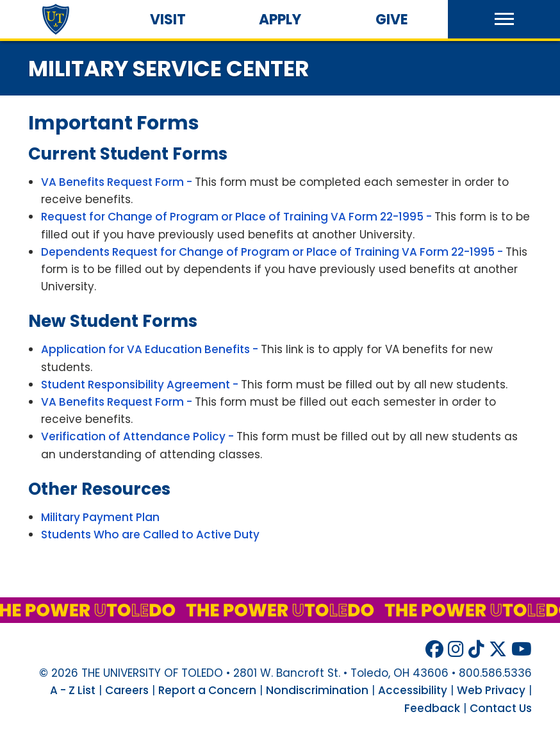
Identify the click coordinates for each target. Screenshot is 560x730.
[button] (504, 19)
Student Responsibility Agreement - (141, 385)
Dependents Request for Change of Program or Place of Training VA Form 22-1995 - (273, 252)
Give (392, 20)
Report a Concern (207, 690)
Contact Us (501, 708)
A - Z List (73, 690)
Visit (168, 20)
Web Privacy (491, 690)
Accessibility (413, 690)
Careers (127, 690)
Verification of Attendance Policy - (139, 436)
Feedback (432, 708)
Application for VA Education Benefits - (151, 349)
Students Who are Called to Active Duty (150, 535)
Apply (280, 20)
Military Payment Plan (100, 517)
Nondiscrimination (317, 690)
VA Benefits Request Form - (118, 182)
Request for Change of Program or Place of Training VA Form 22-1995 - (238, 217)
